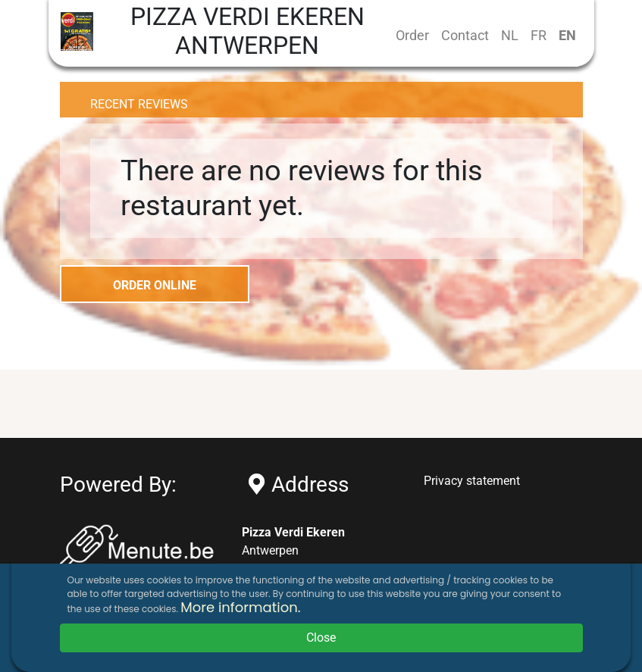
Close (321, 638)
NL (510, 35)
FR (539, 35)
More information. (240, 607)
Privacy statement (472, 481)
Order (412, 35)
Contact (465, 35)
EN (567, 35)
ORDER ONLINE (155, 285)
